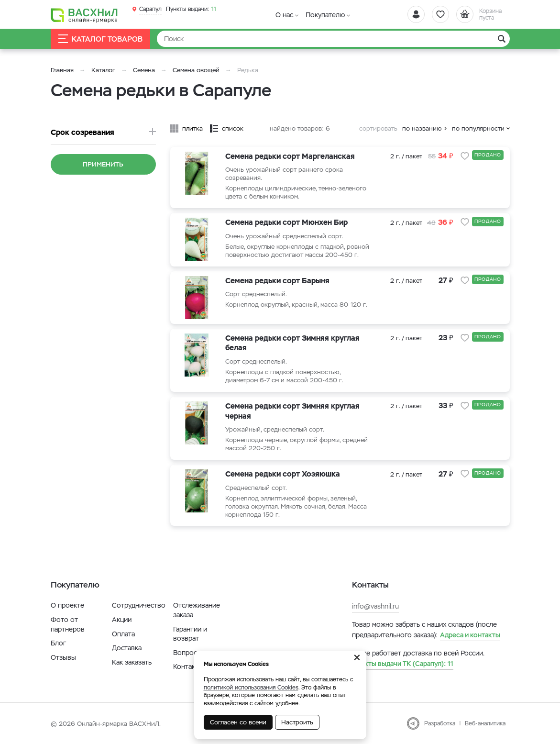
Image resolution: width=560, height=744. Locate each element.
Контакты (188, 666)
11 (191, 9)
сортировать (378, 128)
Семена (144, 70)
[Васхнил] (84, 15)
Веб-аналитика (485, 723)
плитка (192, 128)
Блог (58, 643)
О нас (284, 15)
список (233, 128)
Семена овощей (196, 70)
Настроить (297, 722)
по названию (422, 128)
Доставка (127, 648)
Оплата (123, 634)
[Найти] (333, 39)
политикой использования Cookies (251, 688)
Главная (62, 70)
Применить (103, 164)
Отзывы (63, 657)
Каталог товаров (100, 39)
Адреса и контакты (470, 635)
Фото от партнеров (68, 624)
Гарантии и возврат (190, 634)
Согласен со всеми (238, 722)
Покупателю (325, 15)
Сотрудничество (139, 605)
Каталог (103, 70)
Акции (122, 620)
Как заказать (132, 662)
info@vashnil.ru (375, 606)
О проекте (67, 605)
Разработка (440, 723)
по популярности (478, 128)
